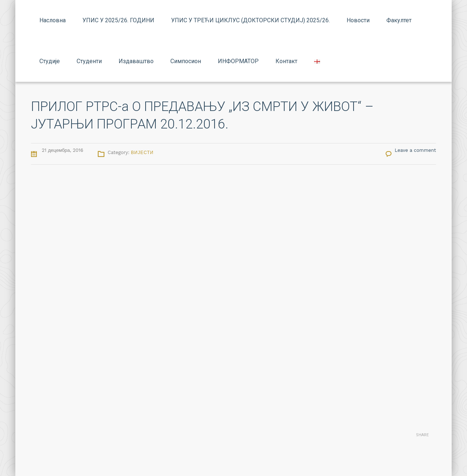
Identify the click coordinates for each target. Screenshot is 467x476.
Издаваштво (136, 61)
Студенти (89, 61)
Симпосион (186, 61)
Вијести (142, 153)
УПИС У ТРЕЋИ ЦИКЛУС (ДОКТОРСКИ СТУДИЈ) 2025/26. (250, 20)
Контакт (286, 61)
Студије (50, 61)
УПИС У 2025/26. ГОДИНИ (118, 20)
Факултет (399, 20)
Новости (358, 20)
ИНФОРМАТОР (238, 61)
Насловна (53, 20)
